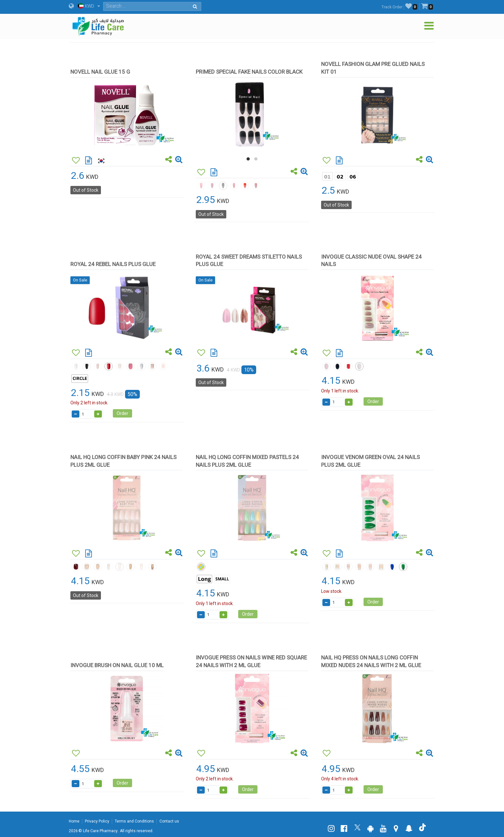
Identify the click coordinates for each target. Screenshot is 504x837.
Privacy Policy (97, 821)
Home (74, 821)
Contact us (169, 821)
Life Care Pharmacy (100, 831)
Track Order (392, 7)
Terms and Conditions (134, 821)
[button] (248, 159)
